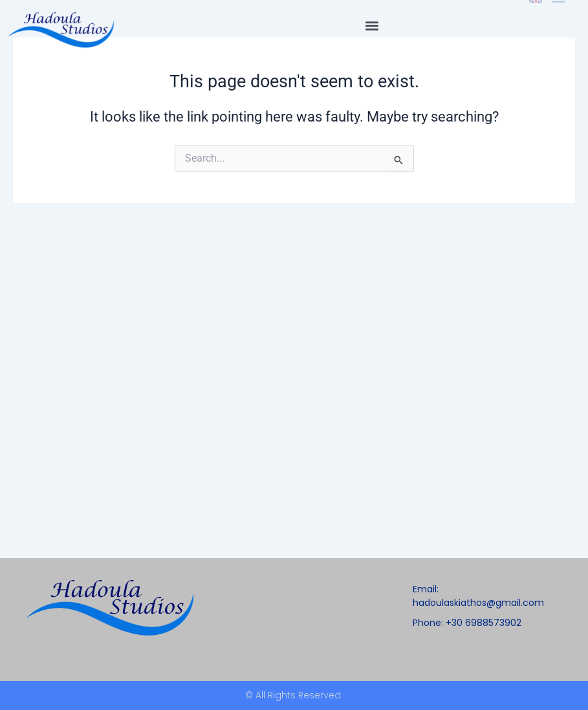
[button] (372, 16)
